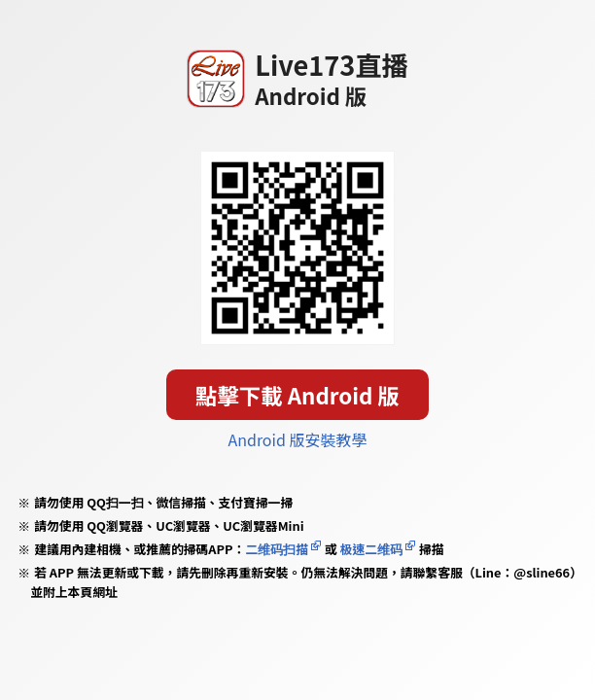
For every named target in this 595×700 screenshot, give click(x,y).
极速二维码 (371, 549)
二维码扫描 (277, 549)
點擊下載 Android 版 (297, 395)
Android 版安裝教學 (297, 439)
